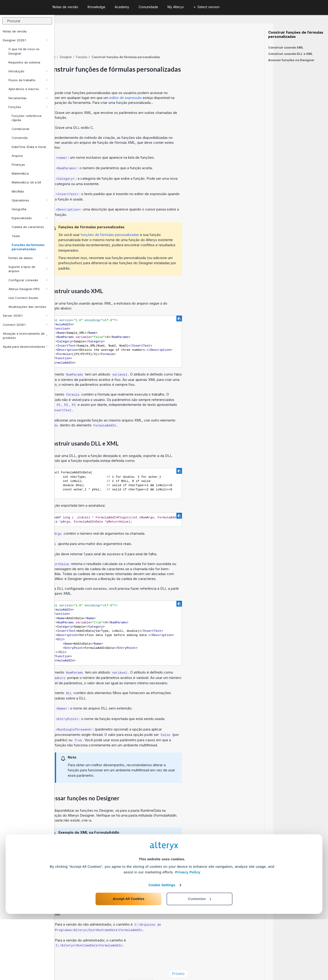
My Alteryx (176, 7)
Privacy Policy (188, 933)
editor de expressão (180, 85)
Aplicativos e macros (28, 89)
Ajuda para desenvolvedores (25, 347)
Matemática (20, 173)
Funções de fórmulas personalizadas (28, 247)
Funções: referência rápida (27, 118)
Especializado (29, 218)
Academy (122, 7)
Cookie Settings (162, 946)
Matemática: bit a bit (26, 182)
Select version (207, 7)
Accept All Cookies (129, 959)
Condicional (20, 129)
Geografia (19, 209)
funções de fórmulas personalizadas (164, 222)
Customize (200, 959)
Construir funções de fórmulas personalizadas (296, 35)
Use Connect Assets (23, 298)
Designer (121, 44)
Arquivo (17, 156)
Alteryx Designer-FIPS (28, 289)
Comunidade (148, 7)
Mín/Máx (18, 191)
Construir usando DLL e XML (291, 54)
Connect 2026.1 (25, 325)
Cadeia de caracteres (28, 227)
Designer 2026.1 (25, 40)
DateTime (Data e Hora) (29, 147)
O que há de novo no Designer (24, 51)
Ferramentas (28, 98)
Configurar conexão (28, 280)
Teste (16, 236)
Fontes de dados (28, 258)
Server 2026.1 (25, 316)
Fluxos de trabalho (28, 80)
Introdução (28, 71)
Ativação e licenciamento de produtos (25, 336)
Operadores (29, 200)
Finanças (18, 165)
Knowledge (96, 7)
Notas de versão (15, 31)
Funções (28, 107)
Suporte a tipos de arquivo (28, 269)
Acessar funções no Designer (291, 60)
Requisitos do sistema (24, 62)
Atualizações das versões (27, 307)
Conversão (20, 138)
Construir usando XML (286, 47)
